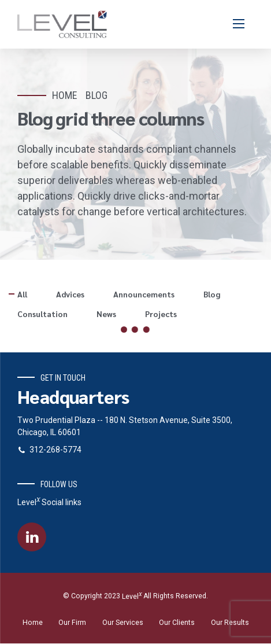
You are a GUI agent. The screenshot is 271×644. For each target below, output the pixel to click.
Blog (96, 95)
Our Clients (177, 623)
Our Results (230, 623)
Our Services (123, 623)
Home (65, 95)
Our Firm (72, 623)
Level (132, 597)
